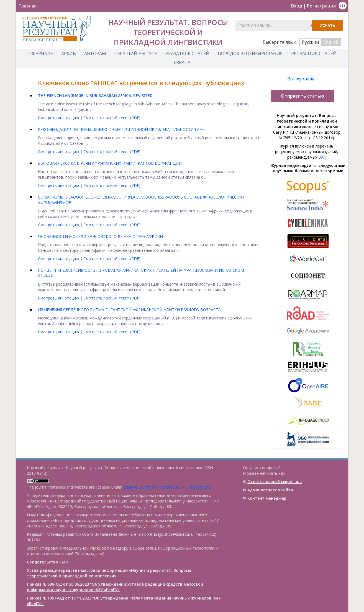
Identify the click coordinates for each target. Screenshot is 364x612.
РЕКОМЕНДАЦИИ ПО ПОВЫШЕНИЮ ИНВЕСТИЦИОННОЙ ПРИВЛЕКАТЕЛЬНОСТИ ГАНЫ (122, 129)
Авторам (95, 54)
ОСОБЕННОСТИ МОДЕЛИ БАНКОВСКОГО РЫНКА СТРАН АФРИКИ (100, 236)
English (331, 42)
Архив (69, 54)
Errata (182, 62)
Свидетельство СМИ (48, 562)
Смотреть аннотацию (59, 118)
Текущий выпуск (136, 54)
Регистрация (321, 6)
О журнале (40, 54)
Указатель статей (187, 54)
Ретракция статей (314, 54)
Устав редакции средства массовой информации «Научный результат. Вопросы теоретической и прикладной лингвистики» (109, 573)
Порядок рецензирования (250, 54)
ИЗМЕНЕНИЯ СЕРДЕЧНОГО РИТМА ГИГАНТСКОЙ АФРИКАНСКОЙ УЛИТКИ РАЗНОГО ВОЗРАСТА (129, 310)
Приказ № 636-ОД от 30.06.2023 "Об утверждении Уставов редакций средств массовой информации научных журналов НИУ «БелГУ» (115, 587)
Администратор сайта (270, 490)
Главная (28, 6)
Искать (328, 26)
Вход (297, 6)
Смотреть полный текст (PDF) (112, 118)
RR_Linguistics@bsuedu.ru (170, 534)
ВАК (322, 157)
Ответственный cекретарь (275, 482)
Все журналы (301, 79)
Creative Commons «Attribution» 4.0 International (167, 487)
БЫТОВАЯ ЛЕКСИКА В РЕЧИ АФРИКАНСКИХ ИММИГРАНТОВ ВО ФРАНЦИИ (110, 163)
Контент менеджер (267, 498)
